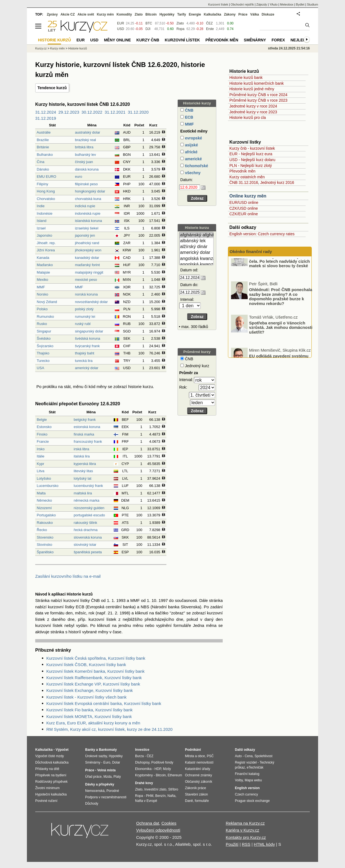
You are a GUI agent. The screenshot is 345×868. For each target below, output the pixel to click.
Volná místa (106, 770)
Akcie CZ (68, 14)
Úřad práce (93, 777)
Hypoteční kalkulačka (51, 794)
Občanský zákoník (199, 782)
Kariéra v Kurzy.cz (243, 830)
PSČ (210, 756)
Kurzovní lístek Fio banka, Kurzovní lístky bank (89, 710)
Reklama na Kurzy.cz (245, 823)
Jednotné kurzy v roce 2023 (253, 112)
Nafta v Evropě (146, 801)
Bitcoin (151, 14)
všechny (192, 173)
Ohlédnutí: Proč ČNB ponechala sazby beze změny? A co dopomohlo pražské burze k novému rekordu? (281, 307)
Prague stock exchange (252, 801)
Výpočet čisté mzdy (50, 756)
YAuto (274, 4)
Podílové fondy (162, 762)
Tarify (182, 14)
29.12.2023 (69, 112)
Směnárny (255, 40)
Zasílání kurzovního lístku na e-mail (68, 576)
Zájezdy (262, 4)
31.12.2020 (138, 112)
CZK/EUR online (244, 214)
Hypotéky (167, 14)
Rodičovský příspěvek (51, 782)
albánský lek (196, 241)
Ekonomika (143, 769)
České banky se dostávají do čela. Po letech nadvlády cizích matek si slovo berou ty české (279, 272)
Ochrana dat (148, 823)
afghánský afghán (196, 235)
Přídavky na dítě (47, 769)
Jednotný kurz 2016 (277, 182)
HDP (158, 769)
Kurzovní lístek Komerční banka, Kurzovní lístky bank (95, 671)
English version (247, 788)
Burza (139, 756)
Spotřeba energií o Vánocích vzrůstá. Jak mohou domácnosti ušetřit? (281, 338)
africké (191, 152)
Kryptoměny (144, 775)
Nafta (172, 796)
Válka (254, 14)
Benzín (160, 796)
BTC (149, 23)
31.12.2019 (46, 118)
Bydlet (300, 4)
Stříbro (173, 789)
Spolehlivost (264, 756)
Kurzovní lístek (218, 4)
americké (193, 159)
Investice (142, 750)
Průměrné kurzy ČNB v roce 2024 (258, 95)
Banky (90, 750)
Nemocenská (95, 791)
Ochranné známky (198, 775)
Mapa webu (253, 780)
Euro (107, 762)
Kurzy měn (105, 14)
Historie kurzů (78, 48)
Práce (243, 14)
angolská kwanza (196, 259)
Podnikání (193, 750)
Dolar (116, 762)
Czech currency (246, 794)
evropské (193, 138)
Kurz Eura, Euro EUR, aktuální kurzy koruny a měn (93, 723)
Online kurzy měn (248, 196)
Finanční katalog (247, 774)
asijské (191, 145)
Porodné (113, 791)
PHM (150, 796)
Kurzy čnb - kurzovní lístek (252, 148)
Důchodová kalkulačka (52, 762)
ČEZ (209, 23)
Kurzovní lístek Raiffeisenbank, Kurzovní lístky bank (94, 678)
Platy (117, 777)
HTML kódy (264, 844)
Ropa (180, 29)
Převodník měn (242, 171)
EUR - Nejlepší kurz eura (251, 154)
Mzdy (167, 769)
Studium (313, 4)
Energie (195, 14)
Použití (232, 844)
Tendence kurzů (52, 88)
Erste (210, 29)
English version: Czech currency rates (262, 234)
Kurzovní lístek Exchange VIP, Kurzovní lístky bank (93, 684)
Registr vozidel (246, 762)
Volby (239, 780)
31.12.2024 (46, 112)
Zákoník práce (196, 788)
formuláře (202, 801)
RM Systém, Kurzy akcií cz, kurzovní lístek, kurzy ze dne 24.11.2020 (109, 729)
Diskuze (268, 14)
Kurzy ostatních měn (247, 177)
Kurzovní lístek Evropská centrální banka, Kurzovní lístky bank (104, 703)
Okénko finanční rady (251, 252)
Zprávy (52, 14)
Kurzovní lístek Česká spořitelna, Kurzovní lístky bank (96, 658)
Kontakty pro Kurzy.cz (246, 837)
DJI (148, 29)
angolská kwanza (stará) (196, 265)
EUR (121, 23)
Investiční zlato (155, 789)
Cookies (169, 823)
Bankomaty (108, 750)
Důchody (92, 804)
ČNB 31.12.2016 (244, 182)
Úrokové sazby (96, 756)
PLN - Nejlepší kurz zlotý (251, 166)
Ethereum (175, 775)
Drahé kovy (144, 783)
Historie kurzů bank (246, 77)
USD (121, 29)
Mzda (107, 777)
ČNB (189, 110)
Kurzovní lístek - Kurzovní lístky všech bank (86, 697)
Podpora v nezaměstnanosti (106, 797)
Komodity (124, 14)
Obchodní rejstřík (242, 4)
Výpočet (62, 750)
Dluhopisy (142, 762)
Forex (278, 40)
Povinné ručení (46, 801)
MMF (189, 124)
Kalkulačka (213, 14)
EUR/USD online (244, 202)
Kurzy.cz (41, 48)
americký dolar (196, 253)
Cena (249, 756)
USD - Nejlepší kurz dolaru (252, 160)
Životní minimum (47, 788)
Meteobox (287, 4)
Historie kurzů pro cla (248, 117)
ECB (188, 117)
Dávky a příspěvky (100, 784)
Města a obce (195, 756)
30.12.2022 (92, 112)
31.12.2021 (115, 112)
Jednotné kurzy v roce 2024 (253, 106)
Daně (189, 801)
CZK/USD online (244, 208)
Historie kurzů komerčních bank (257, 83)
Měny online (117, 40)
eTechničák (255, 767)
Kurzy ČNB (148, 40)
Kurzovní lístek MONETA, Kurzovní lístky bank (89, 716)
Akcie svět (86, 14)
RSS (246, 844)
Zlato (180, 23)
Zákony (230, 14)
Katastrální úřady (198, 769)
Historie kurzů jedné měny (252, 89)
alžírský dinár (196, 247)
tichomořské (196, 166)
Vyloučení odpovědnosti (158, 830)
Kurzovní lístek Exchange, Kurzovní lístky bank (90, 690)
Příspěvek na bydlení (51, 775)
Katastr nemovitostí (199, 762)
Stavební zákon (196, 794)
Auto (238, 756)
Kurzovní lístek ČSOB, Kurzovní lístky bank (86, 665)
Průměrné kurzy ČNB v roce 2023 (258, 100)
